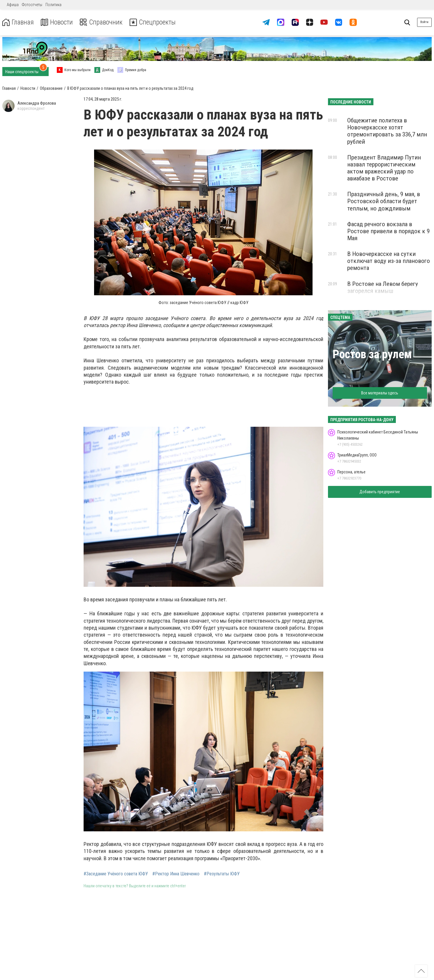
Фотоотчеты (32, 5)
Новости (58, 22)
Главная (18, 22)
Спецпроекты (156, 22)
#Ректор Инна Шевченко (176, 874)
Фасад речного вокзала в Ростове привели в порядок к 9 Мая (388, 231)
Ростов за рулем (372, 354)
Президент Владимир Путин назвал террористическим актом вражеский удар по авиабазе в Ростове (384, 168)
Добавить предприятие (380, 492)
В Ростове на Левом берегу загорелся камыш (383, 287)
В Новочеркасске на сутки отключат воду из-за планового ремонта (389, 261)
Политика (53, 5)
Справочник (103, 22)
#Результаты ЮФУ (222, 874)
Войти (424, 22)
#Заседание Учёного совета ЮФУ (116, 874)
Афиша (13, 5)
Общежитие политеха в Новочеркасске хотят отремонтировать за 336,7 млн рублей (387, 131)
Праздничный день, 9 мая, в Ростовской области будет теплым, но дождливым (384, 201)
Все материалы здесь (380, 393)
